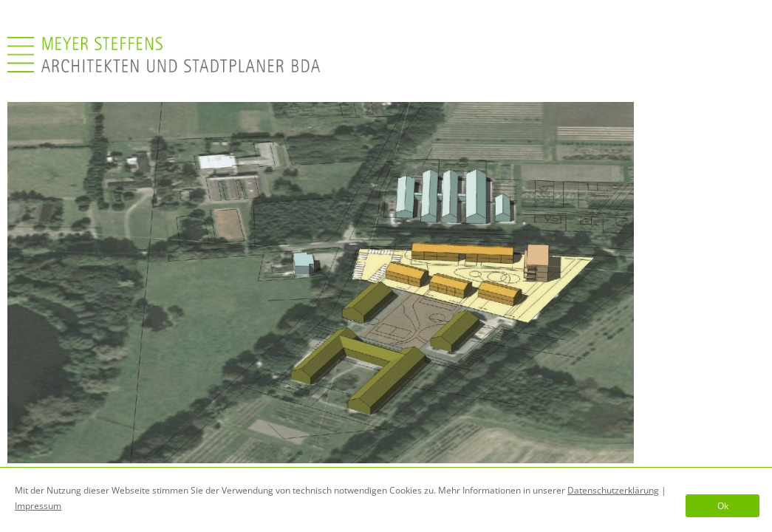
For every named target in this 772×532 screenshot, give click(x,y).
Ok (723, 506)
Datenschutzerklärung (613, 490)
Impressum (38, 506)
